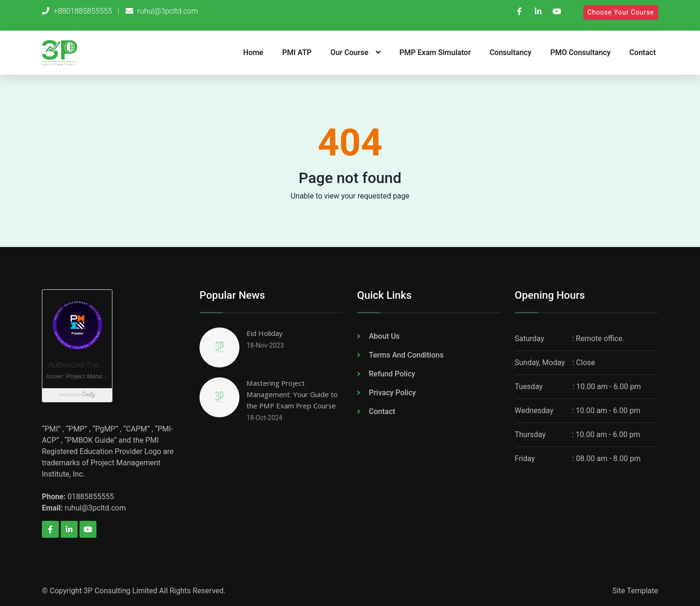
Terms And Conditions (406, 355)
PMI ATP (297, 52)
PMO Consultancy (581, 52)
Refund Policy (392, 374)
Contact (643, 52)
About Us (384, 336)
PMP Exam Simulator (435, 52)
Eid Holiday (265, 333)
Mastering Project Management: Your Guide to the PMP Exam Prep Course (294, 394)
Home (253, 52)
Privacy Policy (392, 393)
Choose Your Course (621, 12)
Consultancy (511, 52)
